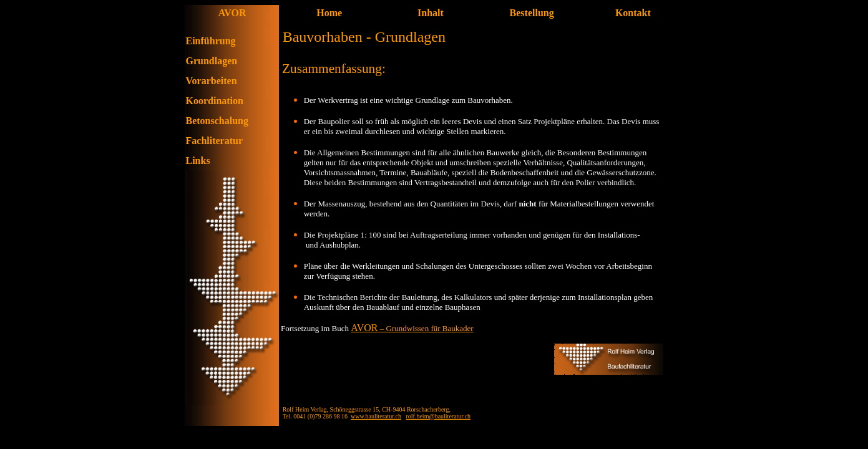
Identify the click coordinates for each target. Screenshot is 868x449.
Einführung (211, 41)
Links (198, 161)
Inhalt (431, 13)
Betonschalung (217, 121)
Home (329, 13)
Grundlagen (212, 61)
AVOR (364, 328)
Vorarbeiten (212, 81)
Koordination (215, 101)
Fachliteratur (215, 141)
